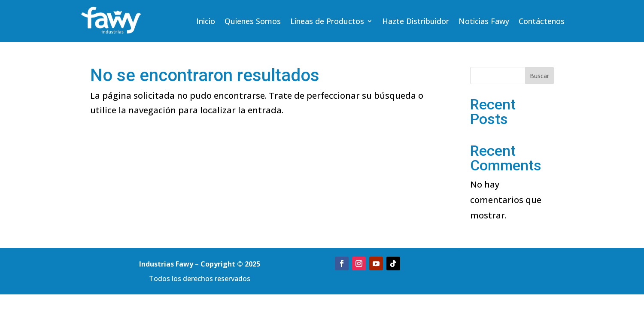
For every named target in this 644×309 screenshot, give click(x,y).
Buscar (539, 76)
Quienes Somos (253, 22)
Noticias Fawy (484, 22)
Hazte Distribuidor (416, 22)
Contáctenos (542, 22)
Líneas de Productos (327, 22)
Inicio (206, 22)
